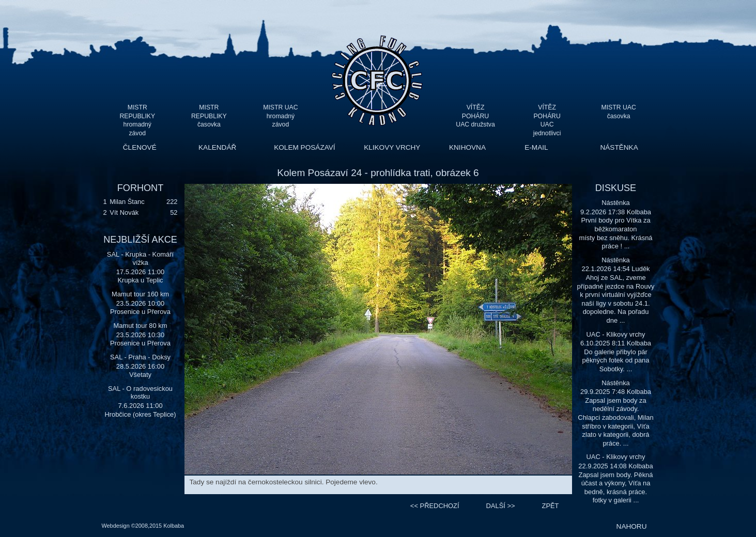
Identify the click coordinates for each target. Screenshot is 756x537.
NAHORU (632, 526)
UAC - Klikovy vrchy (615, 334)
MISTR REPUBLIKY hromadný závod (137, 116)
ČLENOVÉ (140, 147)
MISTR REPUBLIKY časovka (209, 116)
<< (435, 506)
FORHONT (140, 188)
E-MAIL (536, 147)
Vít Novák (124, 212)
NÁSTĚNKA (619, 147)
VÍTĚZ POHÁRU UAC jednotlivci (547, 116)
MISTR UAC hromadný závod (280, 116)
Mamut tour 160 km (140, 294)
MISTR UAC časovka (619, 112)
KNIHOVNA (467, 147)
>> (501, 506)
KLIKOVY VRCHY (392, 147)
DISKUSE (616, 188)
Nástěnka (616, 203)
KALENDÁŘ (217, 147)
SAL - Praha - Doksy (140, 357)
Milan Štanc (127, 202)
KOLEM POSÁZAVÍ (304, 147)
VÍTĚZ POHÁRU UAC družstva (475, 116)
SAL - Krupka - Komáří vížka (140, 258)
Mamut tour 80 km (141, 326)
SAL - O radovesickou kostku (140, 393)
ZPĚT (551, 506)
